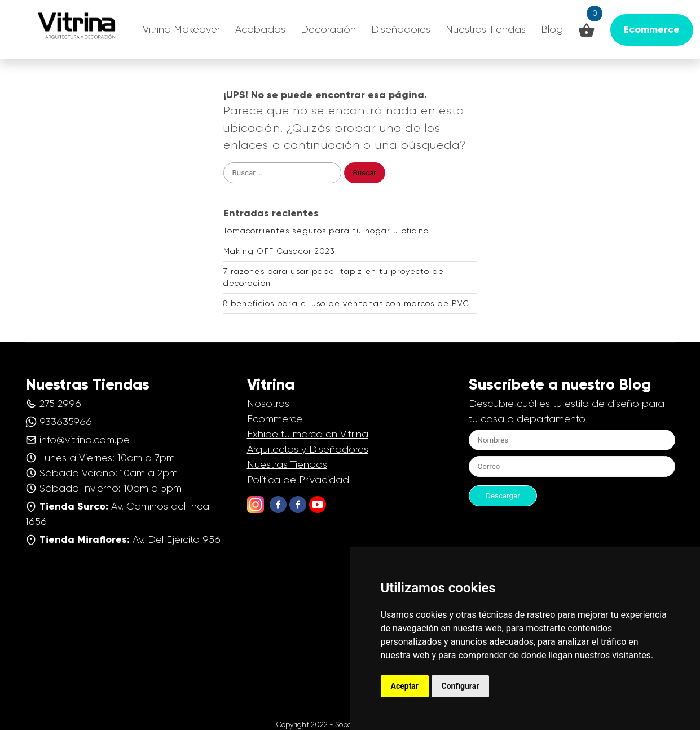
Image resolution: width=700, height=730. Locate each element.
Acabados (260, 29)
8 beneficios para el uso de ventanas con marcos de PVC (347, 303)
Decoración (328, 29)
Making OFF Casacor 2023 (279, 251)
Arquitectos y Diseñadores (308, 449)
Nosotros (268, 404)
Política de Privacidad (298, 480)
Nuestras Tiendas (486, 29)
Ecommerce (275, 419)
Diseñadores (401, 29)
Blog (552, 29)
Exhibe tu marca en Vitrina (308, 434)
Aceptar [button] (405, 686)
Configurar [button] (461, 686)
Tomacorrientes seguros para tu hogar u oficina (327, 231)
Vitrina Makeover (181, 29)
